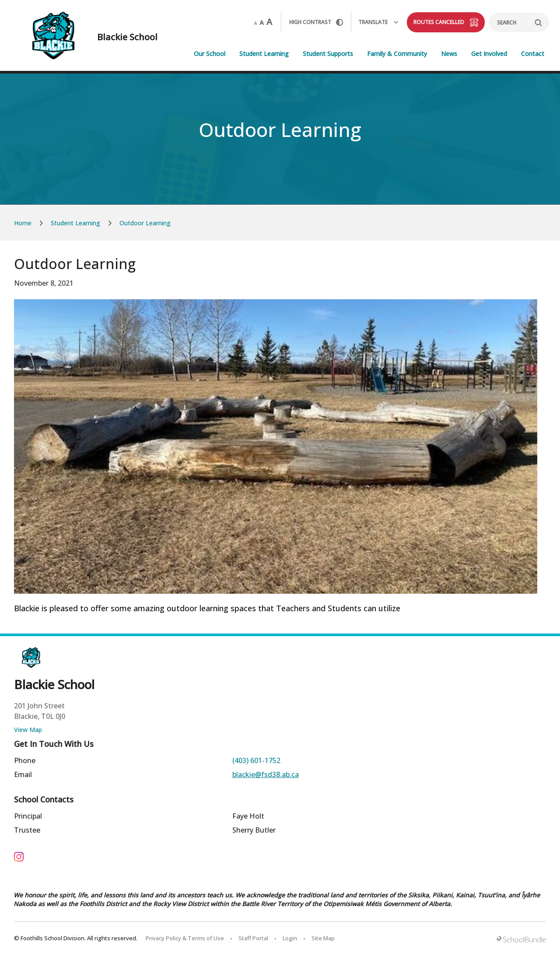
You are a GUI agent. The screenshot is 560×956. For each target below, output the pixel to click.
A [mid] (262, 22)
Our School (210, 54)
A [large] (269, 22)
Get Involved (489, 54)
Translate (378, 22)
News (449, 54)
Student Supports (328, 54)
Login (290, 938)
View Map (28, 730)
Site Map (323, 938)
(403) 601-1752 (256, 760)
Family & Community (397, 54)
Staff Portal (253, 938)
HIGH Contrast (316, 22)
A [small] (255, 23)
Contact (533, 54)
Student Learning (264, 54)
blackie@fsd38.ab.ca (266, 774)
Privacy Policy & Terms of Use (185, 938)
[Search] (519, 22)
